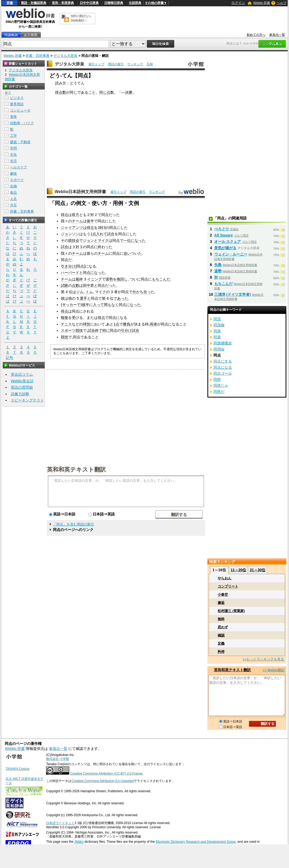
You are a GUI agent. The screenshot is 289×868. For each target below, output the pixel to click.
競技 (64, 337)
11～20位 (238, 570)
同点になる (223, 367)
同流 (217, 319)
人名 (13, 199)
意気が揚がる (225, 248)
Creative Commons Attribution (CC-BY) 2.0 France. (107, 774)
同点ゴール (223, 373)
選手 (83, 298)
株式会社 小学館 (58, 759)
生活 (13, 161)
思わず (223, 627)
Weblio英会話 (22, 381)
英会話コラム (22, 374)
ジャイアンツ (72, 228)
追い (127, 253)
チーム (77, 221)
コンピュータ (20, 110)
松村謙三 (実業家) (231, 611)
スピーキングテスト (27, 400)
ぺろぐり (222, 229)
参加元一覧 (277, 35)
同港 (217, 331)
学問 (13, 148)
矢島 (218, 265)
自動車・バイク (22, 123)
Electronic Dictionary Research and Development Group (196, 842)
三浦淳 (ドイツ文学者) (233, 294)
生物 (13, 186)
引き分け (68, 266)
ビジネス (17, 98)
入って (98, 305)
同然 (217, 379)
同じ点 (105, 92)
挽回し (122, 279)
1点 (93, 234)
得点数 (61, 92)
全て (8, 93)
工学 (13, 136)
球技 (87, 324)
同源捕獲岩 (223, 343)
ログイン (238, 3)
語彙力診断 (20, 394)
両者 (153, 324)
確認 (221, 635)
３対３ (77, 247)
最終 (79, 279)
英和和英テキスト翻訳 (76, 469)
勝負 (127, 324)
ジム (80, 292)
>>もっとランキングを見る (263, 659)
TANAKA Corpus (17, 769)
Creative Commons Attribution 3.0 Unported (103, 781)
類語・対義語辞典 (34, 3)
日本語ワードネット (60, 823)
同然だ (219, 392)
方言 (13, 205)
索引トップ (96, 64)
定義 (221, 643)
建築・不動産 (20, 142)
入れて (102, 234)
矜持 (221, 652)
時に (106, 330)
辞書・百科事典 (38, 56)
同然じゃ (221, 385)
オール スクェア (228, 242)
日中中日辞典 (89, 3)
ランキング (135, 64)
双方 (76, 215)
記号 (9, 358)
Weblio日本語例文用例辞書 (81, 192)
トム (89, 292)
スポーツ (17, 180)
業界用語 (17, 104)
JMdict (79, 842)
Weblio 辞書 (262, 3)
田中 (87, 285)
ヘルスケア (19, 167)
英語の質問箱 (22, 387)
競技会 (74, 240)
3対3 (102, 228)
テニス (66, 324)
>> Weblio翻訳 (273, 670)
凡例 (150, 64)
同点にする (223, 361)
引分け (126, 330)
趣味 (13, 174)
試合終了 (95, 330)
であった (121, 298)
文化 (13, 155)
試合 (111, 234)
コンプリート (228, 586)
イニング (94, 279)
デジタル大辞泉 (65, 56)
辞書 (10, 3)
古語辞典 (135, 3)
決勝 (129, 92)
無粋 (221, 619)
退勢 (109, 279)
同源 (217, 337)
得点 (64, 215)
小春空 (223, 594)
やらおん (225, 578)
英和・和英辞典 (63, 3)
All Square (224, 235)
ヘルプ (282, 3)
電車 (13, 117)
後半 (90, 221)
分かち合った (143, 292)
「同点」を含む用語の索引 (73, 524)
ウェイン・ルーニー (231, 254)
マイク (103, 240)
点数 (76, 285)
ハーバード (70, 273)
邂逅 (221, 603)
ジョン (88, 240)
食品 (13, 192)
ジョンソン (70, 234)
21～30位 (258, 570)
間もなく (111, 305)
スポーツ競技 (72, 330)
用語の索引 (116, 64)
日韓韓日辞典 (114, 3)
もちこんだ (161, 279)
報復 (64, 318)
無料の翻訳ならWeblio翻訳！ (81, 18)
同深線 (219, 325)
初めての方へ (256, 35)
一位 (127, 240)
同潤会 (219, 349)
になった (138, 240)
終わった (105, 247)
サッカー (69, 305)
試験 (64, 285)
